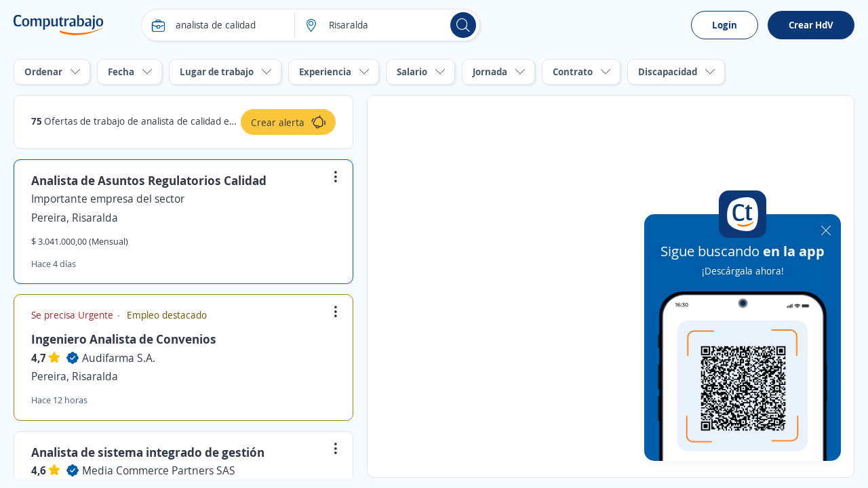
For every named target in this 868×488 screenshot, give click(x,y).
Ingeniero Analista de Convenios (124, 339)
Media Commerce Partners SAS (159, 470)
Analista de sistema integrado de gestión (148, 452)
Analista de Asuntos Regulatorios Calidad (149, 180)
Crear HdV (811, 25)
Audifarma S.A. (119, 358)
